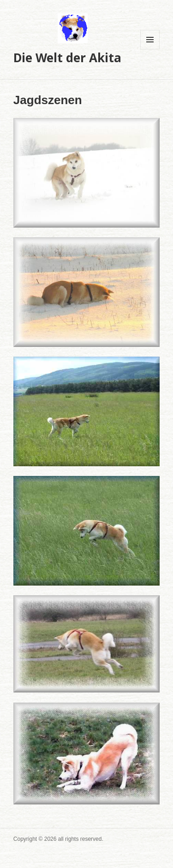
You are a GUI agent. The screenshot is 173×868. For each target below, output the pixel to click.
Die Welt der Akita (67, 58)
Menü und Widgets (150, 49)
